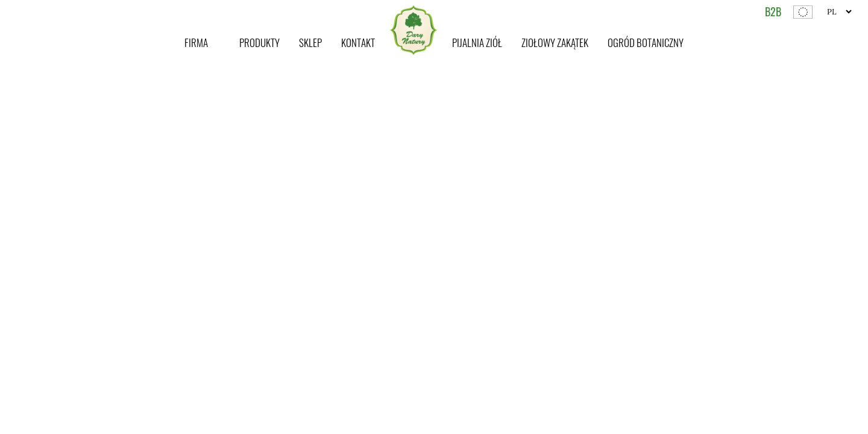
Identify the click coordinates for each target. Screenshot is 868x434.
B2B (773, 11)
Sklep (310, 42)
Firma (196, 42)
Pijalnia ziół (477, 42)
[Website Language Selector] (839, 12)
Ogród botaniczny (646, 42)
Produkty (259, 42)
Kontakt (358, 42)
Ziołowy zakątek (555, 42)
